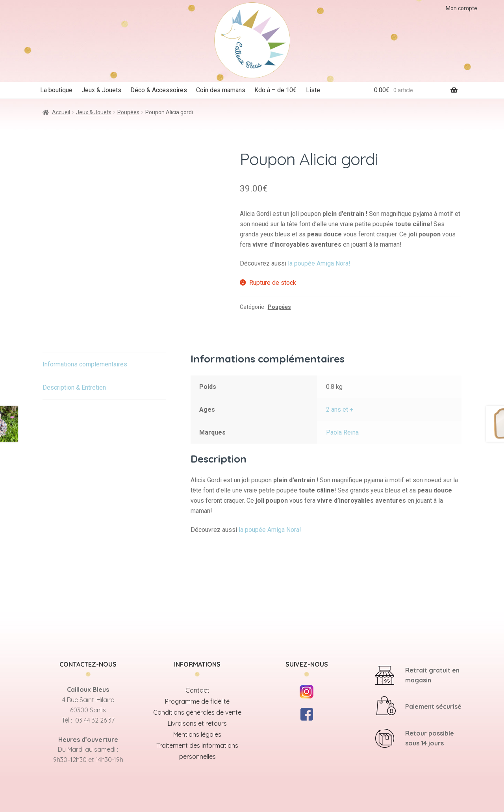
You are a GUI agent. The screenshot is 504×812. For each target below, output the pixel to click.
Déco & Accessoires (159, 90)
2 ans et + (340, 410)
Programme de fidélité (197, 701)
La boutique (56, 90)
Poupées (128, 112)
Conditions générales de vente (197, 712)
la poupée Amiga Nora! (319, 263)
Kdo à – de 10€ (275, 90)
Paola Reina (342, 432)
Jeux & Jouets (101, 90)
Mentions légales (197, 734)
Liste (313, 90)
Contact (197, 690)
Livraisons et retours (197, 723)
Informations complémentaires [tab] (85, 364)
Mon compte (461, 8)
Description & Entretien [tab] (74, 387)
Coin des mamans (221, 90)
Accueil (61, 112)
